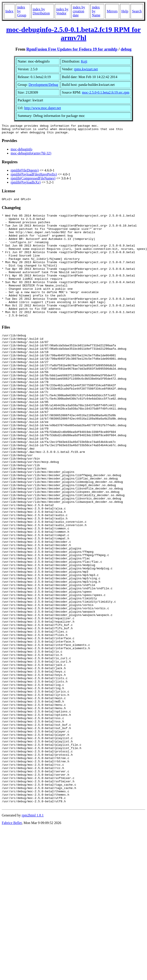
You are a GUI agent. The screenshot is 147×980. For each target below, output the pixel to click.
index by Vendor (62, 11)
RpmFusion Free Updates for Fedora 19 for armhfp (72, 49)
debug (126, 49)
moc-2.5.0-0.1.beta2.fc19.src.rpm (106, 92)
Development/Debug (43, 85)
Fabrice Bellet (12, 941)
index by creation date (79, 11)
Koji (84, 61)
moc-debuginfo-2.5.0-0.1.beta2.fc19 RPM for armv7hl (73, 34)
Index (9, 11)
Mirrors (112, 11)
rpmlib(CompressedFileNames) (33, 180)
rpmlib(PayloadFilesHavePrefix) (34, 176)
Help (125, 11)
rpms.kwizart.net (86, 69)
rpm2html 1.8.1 (33, 934)
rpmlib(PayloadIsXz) (26, 184)
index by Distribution (41, 11)
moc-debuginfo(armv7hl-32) (31, 155)
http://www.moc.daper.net (43, 108)
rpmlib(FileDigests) (25, 172)
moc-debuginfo (22, 151)
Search (137, 11)
